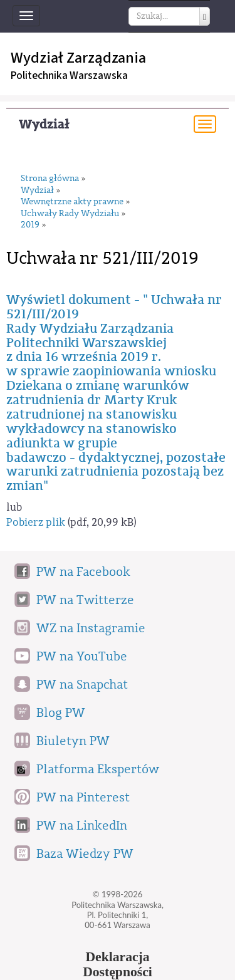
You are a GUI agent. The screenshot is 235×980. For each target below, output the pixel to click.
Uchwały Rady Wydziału (70, 214)
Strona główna (50, 179)
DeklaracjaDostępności (118, 964)
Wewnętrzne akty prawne (72, 202)
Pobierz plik (36, 522)
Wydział (44, 124)
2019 (30, 225)
